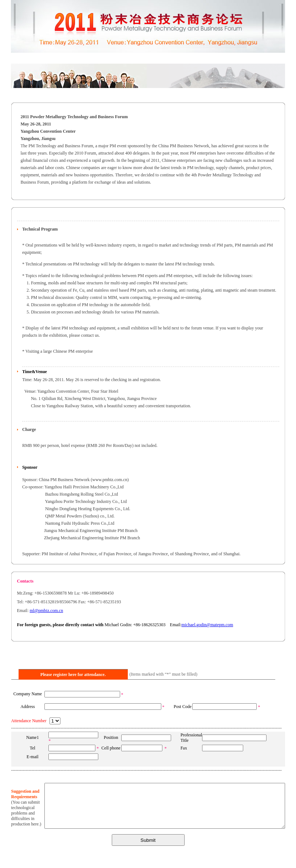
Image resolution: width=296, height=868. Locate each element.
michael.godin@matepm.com (208, 625)
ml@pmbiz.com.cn (47, 611)
